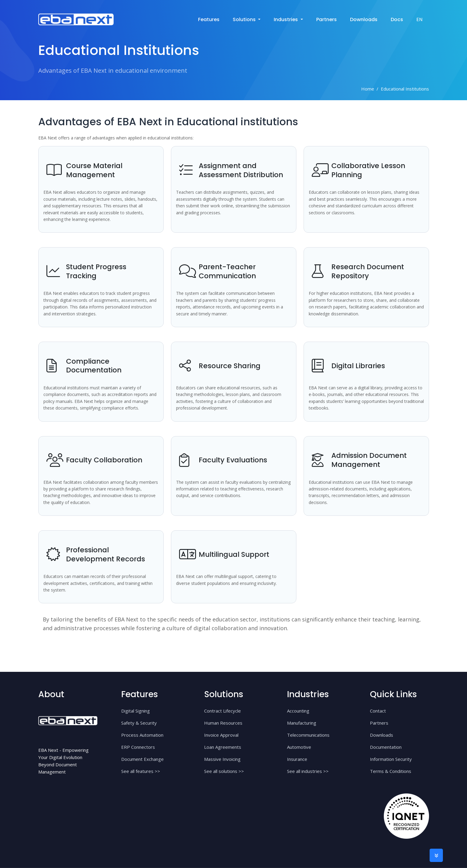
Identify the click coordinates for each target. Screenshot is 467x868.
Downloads (364, 19)
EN (419, 19)
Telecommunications (308, 735)
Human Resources (223, 723)
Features (209, 19)
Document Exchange (142, 759)
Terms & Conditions (391, 771)
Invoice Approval (221, 735)
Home (368, 89)
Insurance (297, 759)
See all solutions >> (224, 771)
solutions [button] (245, 19)
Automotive (299, 747)
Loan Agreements (223, 747)
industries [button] (286, 19)
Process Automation (142, 735)
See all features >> (141, 771)
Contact (378, 711)
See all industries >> (308, 771)
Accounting (298, 711)
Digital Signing (136, 711)
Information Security (391, 759)
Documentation (386, 747)
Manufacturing (302, 723)
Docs (397, 19)
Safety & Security (139, 723)
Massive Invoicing (222, 759)
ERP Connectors (138, 747)
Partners (327, 19)
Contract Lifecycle (222, 711)
